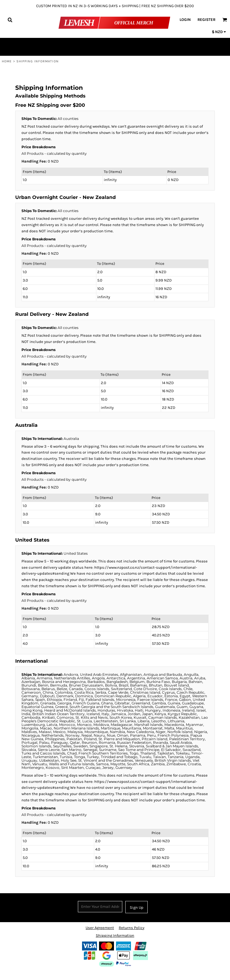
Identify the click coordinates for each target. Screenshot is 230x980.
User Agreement (100, 928)
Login (185, 20)
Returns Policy (132, 928)
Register (206, 20)
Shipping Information (115, 935)
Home (7, 61)
